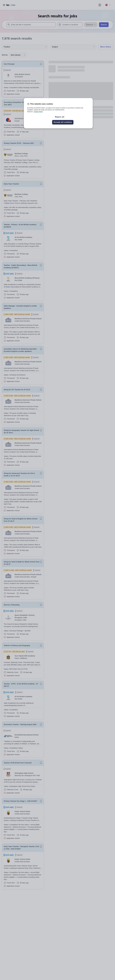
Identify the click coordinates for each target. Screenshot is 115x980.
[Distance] (91, 25)
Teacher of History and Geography (17, 645)
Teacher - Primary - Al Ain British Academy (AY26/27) (20, 226)
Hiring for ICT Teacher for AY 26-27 (17, 390)
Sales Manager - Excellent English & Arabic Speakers (20, 307)
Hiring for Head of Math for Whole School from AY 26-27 (22, 563)
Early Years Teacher (11, 184)
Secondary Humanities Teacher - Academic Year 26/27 (20, 103)
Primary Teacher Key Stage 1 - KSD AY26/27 (21, 801)
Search (104, 25)
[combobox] (31, 25)
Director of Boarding (12, 605)
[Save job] (41, 64)
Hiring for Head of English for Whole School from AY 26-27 (21, 520)
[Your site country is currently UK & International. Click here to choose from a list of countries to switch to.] (108, 5)
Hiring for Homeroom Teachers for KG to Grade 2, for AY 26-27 (19, 475)
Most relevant (18, 55)
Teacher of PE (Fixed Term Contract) (18, 763)
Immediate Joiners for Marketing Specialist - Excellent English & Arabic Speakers (21, 350)
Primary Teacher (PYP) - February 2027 (19, 143)
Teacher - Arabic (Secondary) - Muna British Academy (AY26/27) (20, 266)
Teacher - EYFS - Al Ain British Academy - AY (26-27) (21, 685)
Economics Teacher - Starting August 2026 (20, 724)
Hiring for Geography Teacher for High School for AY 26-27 (21, 431)
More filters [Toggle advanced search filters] (106, 47)
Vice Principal (9, 64)
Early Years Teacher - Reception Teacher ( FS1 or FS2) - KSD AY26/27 (21, 848)
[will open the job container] (23, 82)
